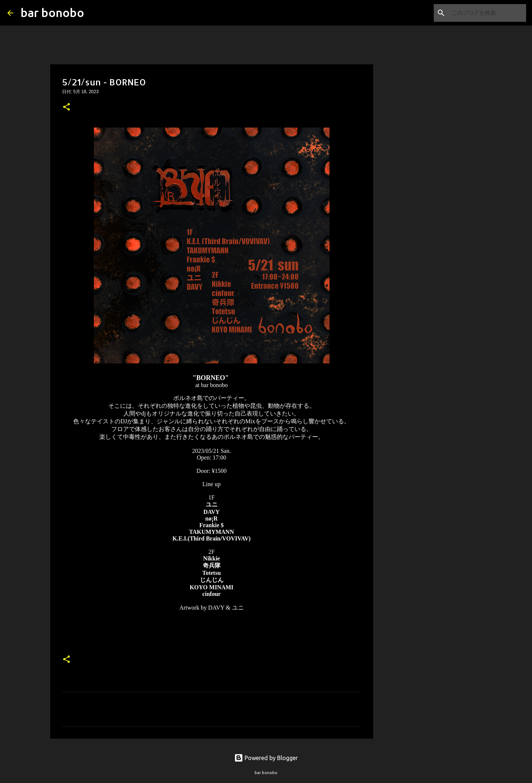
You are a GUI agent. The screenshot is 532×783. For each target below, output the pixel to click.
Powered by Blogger (266, 758)
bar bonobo (52, 13)
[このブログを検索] (487, 13)
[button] (66, 108)
